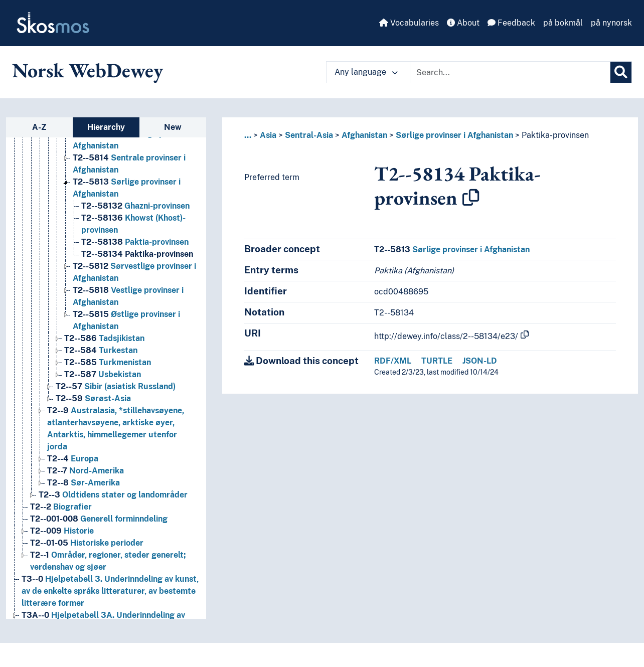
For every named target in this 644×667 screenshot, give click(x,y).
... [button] (248, 135)
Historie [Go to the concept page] (62, 531)
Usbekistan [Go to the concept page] (103, 374)
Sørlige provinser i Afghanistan (454, 135)
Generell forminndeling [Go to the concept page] (99, 519)
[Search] (621, 72)
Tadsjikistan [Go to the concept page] (104, 338)
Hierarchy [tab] (106, 127)
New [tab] (173, 127)
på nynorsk (611, 23)
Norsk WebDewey (88, 70)
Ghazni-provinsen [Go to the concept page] (135, 206)
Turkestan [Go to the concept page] (101, 350)
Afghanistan (364, 135)
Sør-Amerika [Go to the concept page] (84, 483)
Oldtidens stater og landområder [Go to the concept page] (113, 495)
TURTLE (437, 361)
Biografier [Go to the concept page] (61, 507)
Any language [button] (366, 72)
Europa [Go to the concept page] (73, 459)
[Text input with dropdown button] (510, 72)
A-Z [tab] (39, 127)
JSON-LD (480, 361)
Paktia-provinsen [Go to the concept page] (135, 242)
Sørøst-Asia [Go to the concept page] (93, 398)
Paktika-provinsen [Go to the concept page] (137, 254)
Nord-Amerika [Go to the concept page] (86, 471)
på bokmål (563, 23)
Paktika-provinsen (555, 135)
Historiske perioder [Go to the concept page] (87, 543)
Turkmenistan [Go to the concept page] (108, 362)
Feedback (511, 23)
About (463, 23)
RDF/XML (393, 361)
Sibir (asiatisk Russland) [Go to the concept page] (116, 386)
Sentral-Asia (309, 135)
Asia (268, 135)
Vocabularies (409, 23)
